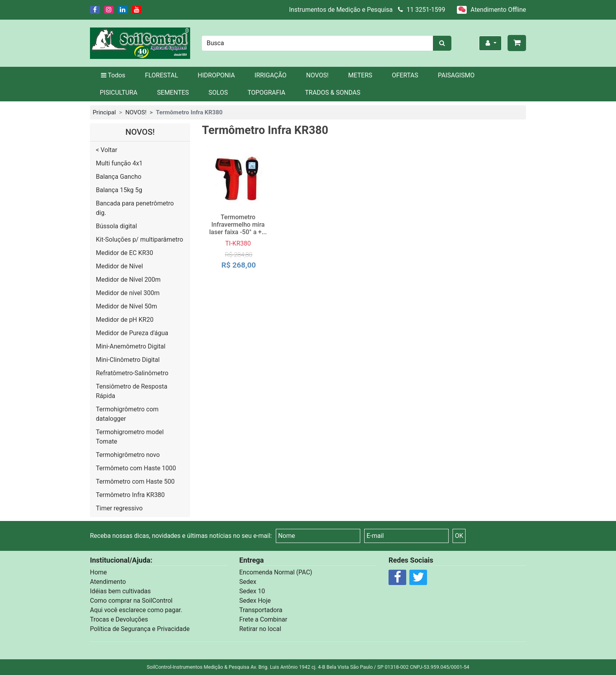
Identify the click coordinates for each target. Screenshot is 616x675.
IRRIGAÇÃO (270, 75)
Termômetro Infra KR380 (130, 495)
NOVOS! (317, 75)
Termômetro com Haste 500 (135, 481)
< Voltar (106, 150)
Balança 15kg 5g (119, 190)
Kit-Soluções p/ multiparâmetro (139, 239)
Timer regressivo (119, 508)
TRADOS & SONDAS (333, 93)
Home (98, 572)
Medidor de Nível (119, 266)
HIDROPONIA (216, 75)
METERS (360, 75)
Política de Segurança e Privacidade (140, 629)
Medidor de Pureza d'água (132, 333)
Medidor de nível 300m (128, 293)
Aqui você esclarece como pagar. (136, 610)
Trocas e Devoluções (119, 619)
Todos (113, 75)
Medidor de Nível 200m (128, 280)
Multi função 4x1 (119, 163)
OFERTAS (405, 75)
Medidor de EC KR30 (125, 253)
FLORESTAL (161, 75)
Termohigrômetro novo (128, 455)
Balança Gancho (119, 177)
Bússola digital (116, 226)
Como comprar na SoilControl (131, 601)
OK (459, 536)
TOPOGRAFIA (266, 93)
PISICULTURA (119, 93)
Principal (104, 112)
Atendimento (108, 582)
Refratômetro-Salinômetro (132, 373)
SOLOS (218, 93)
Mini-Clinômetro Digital (128, 360)
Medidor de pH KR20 (125, 320)
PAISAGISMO (456, 75)
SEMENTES (173, 93)
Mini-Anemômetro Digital (131, 346)
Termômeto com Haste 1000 (136, 468)
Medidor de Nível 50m (126, 306)
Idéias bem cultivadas (120, 591)
